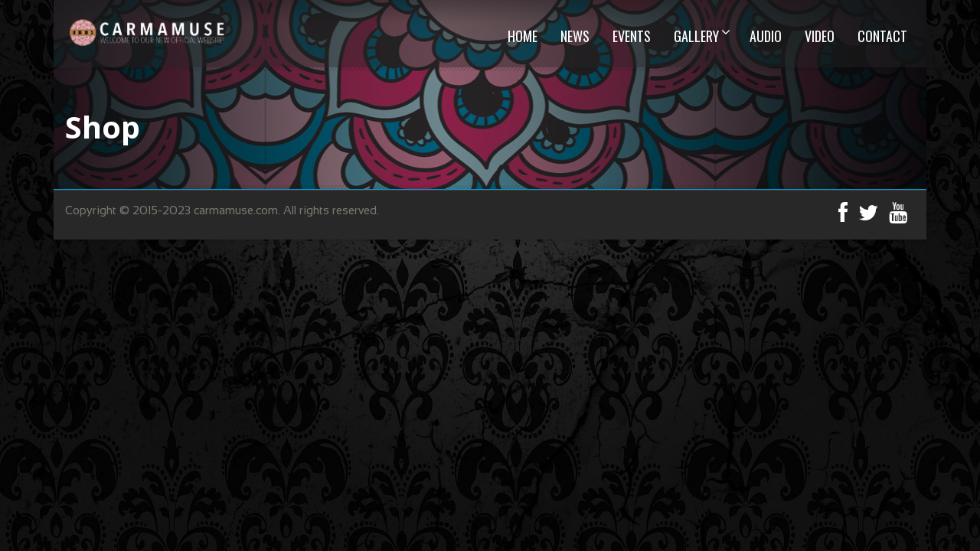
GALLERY (696, 36)
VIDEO (820, 36)
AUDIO (766, 36)
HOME (523, 36)
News (575, 36)
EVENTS (632, 36)
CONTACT (882, 36)
